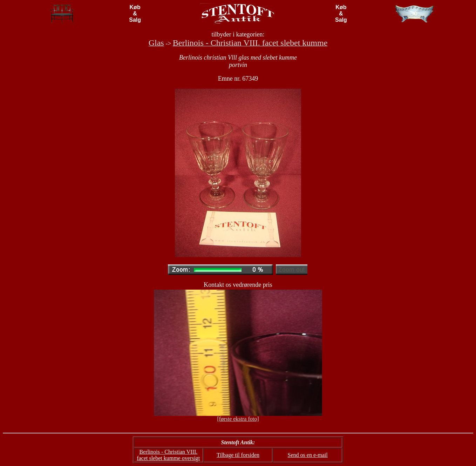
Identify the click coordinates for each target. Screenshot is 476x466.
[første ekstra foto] (238, 419)
